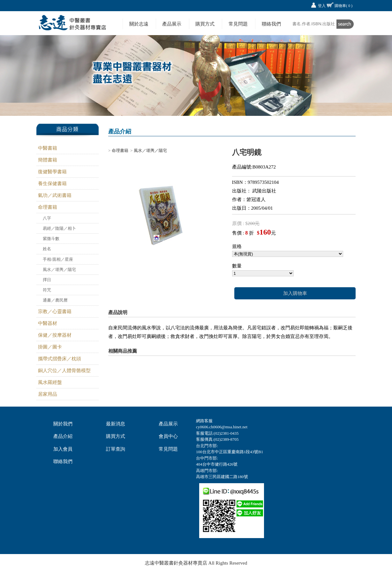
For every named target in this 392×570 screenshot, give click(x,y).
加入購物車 (295, 293)
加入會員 (63, 449)
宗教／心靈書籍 (55, 311)
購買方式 (205, 24)
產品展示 (172, 24)
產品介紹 (63, 436)
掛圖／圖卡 (50, 347)
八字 (47, 218)
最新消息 (116, 424)
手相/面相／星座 (58, 259)
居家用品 (48, 394)
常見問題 (238, 24)
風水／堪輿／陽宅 (59, 270)
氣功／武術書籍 (55, 195)
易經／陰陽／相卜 (59, 228)
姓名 (47, 249)
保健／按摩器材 (55, 335)
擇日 (47, 280)
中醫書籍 (48, 148)
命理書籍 (48, 207)
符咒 (47, 290)
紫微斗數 (51, 239)
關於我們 (63, 424)
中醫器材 (48, 323)
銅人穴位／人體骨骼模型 (64, 371)
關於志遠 (139, 24)
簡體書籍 (48, 160)
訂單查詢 (116, 449)
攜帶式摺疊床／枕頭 (60, 359)
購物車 (343, 6)
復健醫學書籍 (52, 172)
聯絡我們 (271, 24)
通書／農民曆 (55, 300)
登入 (322, 6)
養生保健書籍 (52, 184)
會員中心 (168, 436)
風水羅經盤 (50, 382)
